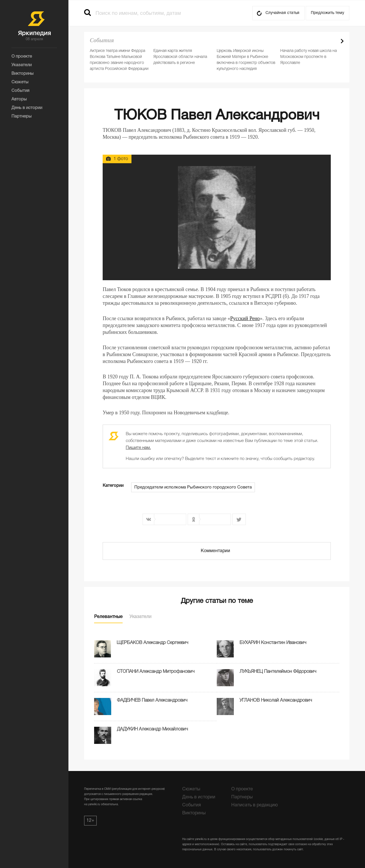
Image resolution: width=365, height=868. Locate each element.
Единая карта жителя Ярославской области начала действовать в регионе (180, 57)
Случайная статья (282, 13)
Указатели (140, 617)
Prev (332, 41)
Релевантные (108, 617)
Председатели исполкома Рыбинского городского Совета (193, 487)
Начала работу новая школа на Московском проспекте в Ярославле (309, 57)
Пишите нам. (138, 448)
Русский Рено (245, 318)
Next (342, 41)
